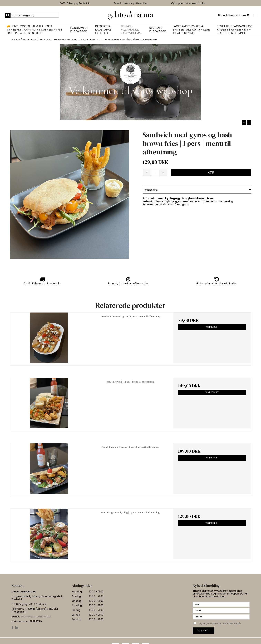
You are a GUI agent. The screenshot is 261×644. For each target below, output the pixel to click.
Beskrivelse (150, 190)
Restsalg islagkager (158, 30)
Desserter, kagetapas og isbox (103, 30)
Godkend (203, 631)
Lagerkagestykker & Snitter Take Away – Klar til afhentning (191, 30)
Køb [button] (211, 172)
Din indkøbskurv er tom (234, 15)
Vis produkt (212, 327)
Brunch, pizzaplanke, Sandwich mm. (131, 30)
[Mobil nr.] (221, 617)
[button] (244, 123)
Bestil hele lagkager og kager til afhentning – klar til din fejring (235, 30)
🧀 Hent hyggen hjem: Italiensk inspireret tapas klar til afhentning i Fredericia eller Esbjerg (34, 30)
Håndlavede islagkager (79, 30)
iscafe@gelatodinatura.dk (36, 617)
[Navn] (221, 604)
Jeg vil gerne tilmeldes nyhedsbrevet (224, 623)
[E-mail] (221, 610)
